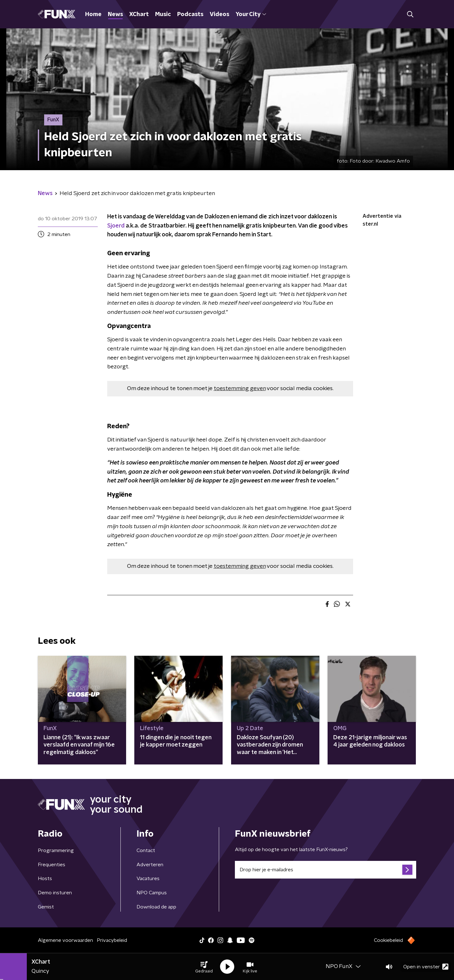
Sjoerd (116, 226)
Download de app (156, 907)
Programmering (56, 850)
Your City (251, 14)
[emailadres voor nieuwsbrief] (326, 870)
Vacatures (148, 879)
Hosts (45, 879)
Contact (146, 850)
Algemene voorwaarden (65, 940)
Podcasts (190, 14)
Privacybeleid (112, 940)
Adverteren (150, 865)
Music (163, 14)
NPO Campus (152, 893)
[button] (204, 967)
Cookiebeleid (388, 940)
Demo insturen (55, 893)
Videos (219, 14)
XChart (139, 14)
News (115, 14)
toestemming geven (240, 389)
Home (93, 14)
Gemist (46, 907)
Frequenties (52, 865)
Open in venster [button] (426, 967)
